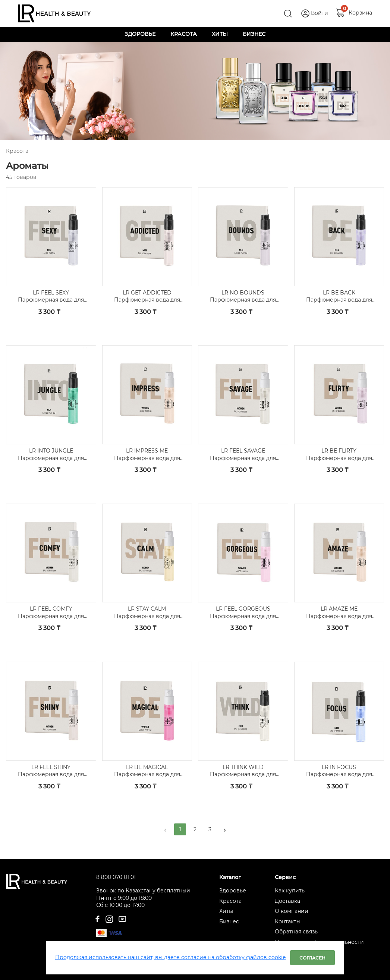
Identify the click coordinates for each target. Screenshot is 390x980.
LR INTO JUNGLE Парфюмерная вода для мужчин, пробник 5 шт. (51, 455)
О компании (292, 911)
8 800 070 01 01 (116, 877)
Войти (320, 13)
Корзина (360, 13)
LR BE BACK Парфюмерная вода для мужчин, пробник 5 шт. (339, 297)
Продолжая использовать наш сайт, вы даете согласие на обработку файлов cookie (170, 957)
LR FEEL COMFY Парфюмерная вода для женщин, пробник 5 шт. (51, 613)
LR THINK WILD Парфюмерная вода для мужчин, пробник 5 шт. (243, 771)
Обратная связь (296, 932)
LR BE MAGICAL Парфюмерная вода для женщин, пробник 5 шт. (147, 771)
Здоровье (233, 891)
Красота (230, 901)
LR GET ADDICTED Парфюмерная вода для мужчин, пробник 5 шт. (147, 297)
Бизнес (229, 921)
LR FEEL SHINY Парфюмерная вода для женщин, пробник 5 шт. (51, 771)
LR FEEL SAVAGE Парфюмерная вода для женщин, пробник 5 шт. (243, 455)
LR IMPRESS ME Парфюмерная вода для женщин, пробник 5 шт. (147, 455)
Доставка (287, 901)
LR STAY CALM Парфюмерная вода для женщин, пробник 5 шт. (147, 613)
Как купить (290, 891)
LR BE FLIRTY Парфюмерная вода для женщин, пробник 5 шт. (339, 455)
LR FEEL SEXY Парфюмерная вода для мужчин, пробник (51, 297)
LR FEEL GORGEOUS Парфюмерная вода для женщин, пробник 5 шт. (243, 613)
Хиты (226, 911)
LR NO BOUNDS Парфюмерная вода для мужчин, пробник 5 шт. (243, 297)
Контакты (288, 921)
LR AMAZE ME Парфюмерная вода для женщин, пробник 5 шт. (339, 613)
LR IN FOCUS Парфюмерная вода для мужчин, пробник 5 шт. (339, 771)
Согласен (312, 958)
